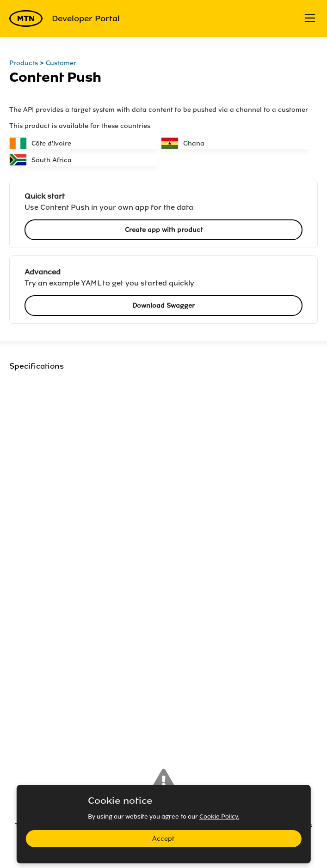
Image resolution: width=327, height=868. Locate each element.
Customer (61, 63)
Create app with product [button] (164, 230)
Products (24, 63)
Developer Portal (65, 18)
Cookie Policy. (219, 816)
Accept (163, 839)
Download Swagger (163, 306)
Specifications (37, 366)
